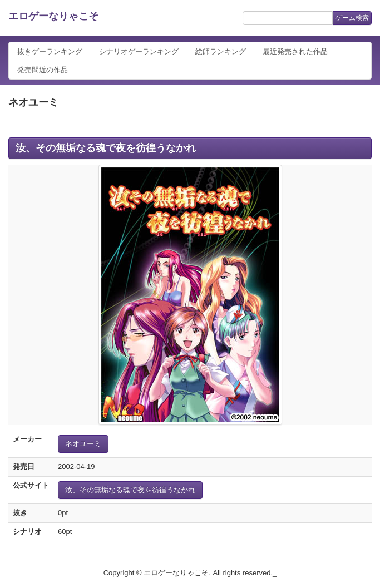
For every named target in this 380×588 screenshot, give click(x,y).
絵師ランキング (221, 51)
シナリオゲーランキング (139, 51)
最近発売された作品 (295, 51)
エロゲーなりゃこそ (53, 16)
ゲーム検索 (352, 18)
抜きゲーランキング (50, 51)
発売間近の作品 (43, 70)
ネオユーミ (83, 444)
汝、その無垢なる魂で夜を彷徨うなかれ (106, 148)
